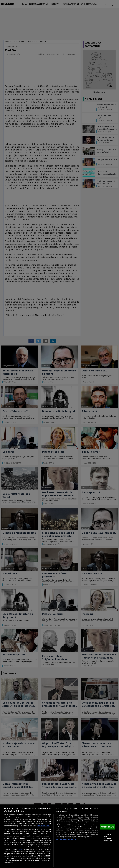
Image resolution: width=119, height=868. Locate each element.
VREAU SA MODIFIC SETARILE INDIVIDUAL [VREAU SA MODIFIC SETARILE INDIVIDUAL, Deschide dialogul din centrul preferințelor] (107, 837)
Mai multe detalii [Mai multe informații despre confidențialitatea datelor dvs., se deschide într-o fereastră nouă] (44, 826)
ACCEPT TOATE (107, 827)
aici (20, 849)
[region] (59, 836)
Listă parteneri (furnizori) (66, 839)
